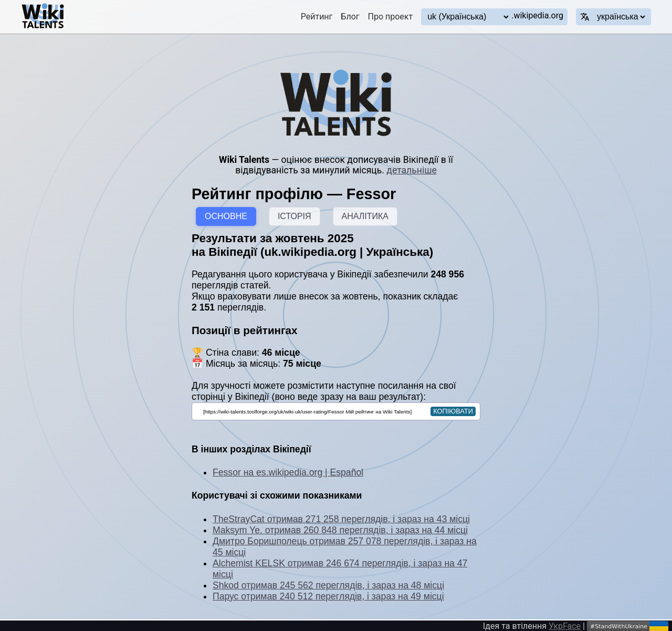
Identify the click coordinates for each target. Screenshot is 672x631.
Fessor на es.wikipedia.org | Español (288, 472)
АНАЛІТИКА (365, 216)
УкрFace (565, 626)
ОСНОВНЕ (226, 216)
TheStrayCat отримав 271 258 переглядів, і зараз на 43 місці (341, 519)
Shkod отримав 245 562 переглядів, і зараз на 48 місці (328, 585)
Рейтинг (317, 17)
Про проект (391, 17)
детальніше (411, 170)
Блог (350, 17)
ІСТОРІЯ (295, 216)
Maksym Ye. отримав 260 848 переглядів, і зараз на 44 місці (340, 530)
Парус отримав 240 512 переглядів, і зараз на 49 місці (328, 596)
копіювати (453, 411)
